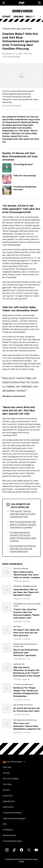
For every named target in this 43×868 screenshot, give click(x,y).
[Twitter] (29, 850)
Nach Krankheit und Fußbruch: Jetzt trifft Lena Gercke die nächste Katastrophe (23, 549)
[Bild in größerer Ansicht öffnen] (21, 76)
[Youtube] (36, 850)
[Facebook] (22, 850)
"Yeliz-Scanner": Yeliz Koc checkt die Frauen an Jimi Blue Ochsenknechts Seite (23, 514)
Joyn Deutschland (14, 762)
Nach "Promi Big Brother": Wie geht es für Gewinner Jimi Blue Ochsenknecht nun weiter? (23, 525)
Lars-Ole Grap (14, 56)
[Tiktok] (14, 850)
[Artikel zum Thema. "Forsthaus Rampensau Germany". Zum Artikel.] (21, 190)
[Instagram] (7, 850)
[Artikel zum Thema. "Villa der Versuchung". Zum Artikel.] (21, 179)
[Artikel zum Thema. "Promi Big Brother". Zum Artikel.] (21, 168)
